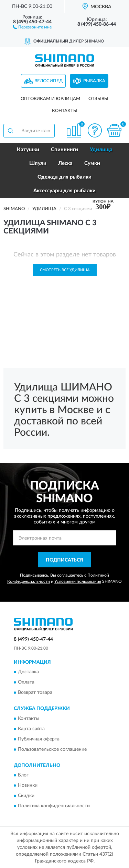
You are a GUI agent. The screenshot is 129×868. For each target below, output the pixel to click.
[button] (32, 27)
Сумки (92, 163)
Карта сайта (31, 729)
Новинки (28, 785)
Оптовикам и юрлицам (50, 99)
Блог (23, 775)
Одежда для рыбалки (64, 177)
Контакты (65, 111)
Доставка (28, 672)
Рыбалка (94, 81)
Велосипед (49, 81)
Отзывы (98, 99)
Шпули (38, 163)
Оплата (26, 683)
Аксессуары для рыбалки (64, 191)
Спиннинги (64, 150)
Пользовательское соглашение (52, 749)
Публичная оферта (39, 739)
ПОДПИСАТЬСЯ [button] (64, 560)
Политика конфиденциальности (54, 806)
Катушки (28, 150)
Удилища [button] (101, 150)
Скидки (26, 796)
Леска (65, 163)
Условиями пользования (78, 581)
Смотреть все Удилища (65, 270)
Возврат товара (35, 693)
